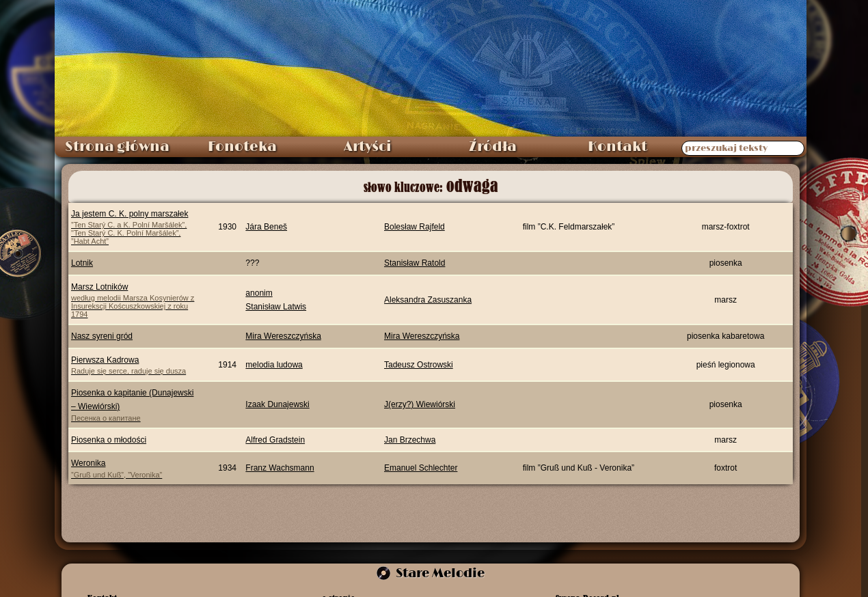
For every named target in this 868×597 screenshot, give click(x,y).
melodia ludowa (274, 365)
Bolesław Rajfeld (415, 227)
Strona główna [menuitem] (117, 147)
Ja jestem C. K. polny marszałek (136, 227)
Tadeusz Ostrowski (419, 365)
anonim (259, 293)
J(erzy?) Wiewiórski (420, 404)
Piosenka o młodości (109, 440)
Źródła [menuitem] (493, 147)
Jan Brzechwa (410, 440)
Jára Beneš (266, 227)
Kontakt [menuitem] (618, 147)
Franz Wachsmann (280, 468)
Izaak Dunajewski (277, 404)
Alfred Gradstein (275, 440)
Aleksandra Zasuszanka (428, 300)
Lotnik (82, 263)
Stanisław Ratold (415, 263)
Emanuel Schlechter (421, 468)
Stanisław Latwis (276, 307)
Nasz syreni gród (102, 336)
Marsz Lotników (136, 300)
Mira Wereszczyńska (283, 336)
